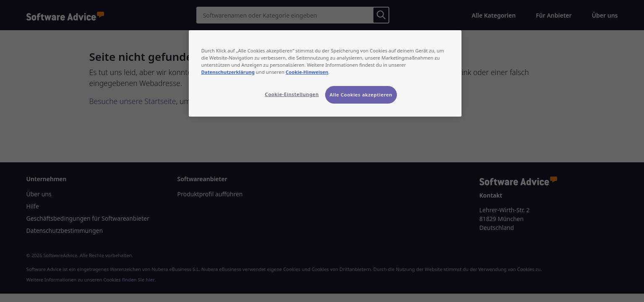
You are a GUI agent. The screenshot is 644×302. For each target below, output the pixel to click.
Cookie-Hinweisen (307, 72)
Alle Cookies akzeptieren (361, 95)
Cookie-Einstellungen (292, 94)
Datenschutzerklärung (228, 72)
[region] (325, 73)
